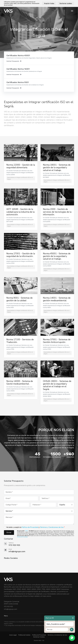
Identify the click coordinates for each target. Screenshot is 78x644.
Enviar (9, 532)
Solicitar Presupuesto (14, 61)
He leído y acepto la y (36, 527)
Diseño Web (38, 640)
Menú (39, 616)
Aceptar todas (49, 3)
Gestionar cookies (66, 3)
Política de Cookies (24, 635)
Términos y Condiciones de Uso (52, 527)
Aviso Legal (13, 635)
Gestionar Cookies (39, 637)
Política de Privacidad (30, 527)
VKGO (27, 531)
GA (43, 640)
